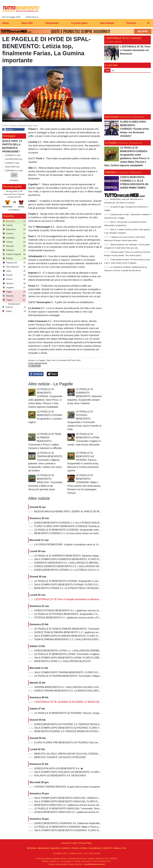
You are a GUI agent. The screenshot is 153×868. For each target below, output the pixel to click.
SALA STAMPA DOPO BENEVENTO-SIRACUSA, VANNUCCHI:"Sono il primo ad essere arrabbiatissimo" (89, 798)
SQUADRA (55, 848)
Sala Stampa (112, 117)
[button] (14, 175)
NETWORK (32, 848)
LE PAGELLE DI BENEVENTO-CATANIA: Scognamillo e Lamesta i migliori (73, 581)
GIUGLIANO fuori (13, 167)
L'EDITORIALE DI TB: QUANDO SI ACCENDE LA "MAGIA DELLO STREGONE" (76, 702)
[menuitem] (148, 23)
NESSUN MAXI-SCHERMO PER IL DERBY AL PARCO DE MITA (68, 512)
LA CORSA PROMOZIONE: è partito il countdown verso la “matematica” (72, 545)
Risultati (14, 180)
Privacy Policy (85, 843)
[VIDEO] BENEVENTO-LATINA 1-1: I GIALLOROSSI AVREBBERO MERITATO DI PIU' (80, 651)
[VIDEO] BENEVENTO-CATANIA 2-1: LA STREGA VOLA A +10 (67, 570)
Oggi (107, 71)
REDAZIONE (43, 848)
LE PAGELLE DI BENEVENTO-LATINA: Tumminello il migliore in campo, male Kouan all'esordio (84, 654)
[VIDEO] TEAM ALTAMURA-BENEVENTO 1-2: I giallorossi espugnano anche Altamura (80, 632)
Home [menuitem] (6, 23)
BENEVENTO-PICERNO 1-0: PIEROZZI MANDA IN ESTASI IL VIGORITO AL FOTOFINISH (82, 731)
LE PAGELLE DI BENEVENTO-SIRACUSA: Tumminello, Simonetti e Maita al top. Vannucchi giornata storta (46, 482)
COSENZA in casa (13, 155)
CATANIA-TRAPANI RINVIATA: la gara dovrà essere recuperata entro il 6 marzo (76, 787)
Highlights (111, 172)
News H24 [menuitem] (27, 23)
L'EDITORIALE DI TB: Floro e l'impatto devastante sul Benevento (68, 599)
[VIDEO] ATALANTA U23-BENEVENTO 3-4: (57, 768)
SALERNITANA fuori (14, 159)
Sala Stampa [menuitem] (107, 23)
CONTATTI (107, 848)
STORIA (84, 848)
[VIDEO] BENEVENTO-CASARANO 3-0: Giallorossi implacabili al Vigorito (73, 823)
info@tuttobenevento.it (94, 864)
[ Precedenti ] (14, 210)
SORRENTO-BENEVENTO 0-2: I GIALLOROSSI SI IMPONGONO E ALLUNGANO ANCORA (83, 563)
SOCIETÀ (66, 848)
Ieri (113, 71)
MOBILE (117, 848)
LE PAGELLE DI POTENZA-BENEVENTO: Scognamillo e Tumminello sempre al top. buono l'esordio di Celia (91, 614)
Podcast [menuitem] (131, 23)
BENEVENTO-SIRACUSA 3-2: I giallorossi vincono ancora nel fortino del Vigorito (76, 805)
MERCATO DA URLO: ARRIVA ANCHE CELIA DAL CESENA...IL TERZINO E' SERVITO (80, 754)
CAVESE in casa (12, 163)
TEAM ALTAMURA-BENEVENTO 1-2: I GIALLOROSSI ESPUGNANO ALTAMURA (77, 639)
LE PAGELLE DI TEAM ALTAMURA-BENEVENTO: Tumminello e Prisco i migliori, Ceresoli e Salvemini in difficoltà (45, 441)
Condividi (36, 374)
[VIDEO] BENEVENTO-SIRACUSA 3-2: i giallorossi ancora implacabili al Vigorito (76, 812)
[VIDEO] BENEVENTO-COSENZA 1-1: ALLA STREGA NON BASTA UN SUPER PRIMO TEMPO (85, 523)
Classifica (9, 216)
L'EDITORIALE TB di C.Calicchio (123, 38)
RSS (124, 848)
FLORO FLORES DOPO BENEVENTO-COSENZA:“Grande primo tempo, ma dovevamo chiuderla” (86, 526)
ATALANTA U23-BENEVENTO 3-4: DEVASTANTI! (60, 776)
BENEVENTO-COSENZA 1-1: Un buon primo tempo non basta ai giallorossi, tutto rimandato (82, 533)
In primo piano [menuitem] (79, 23)
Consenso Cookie (69, 843)
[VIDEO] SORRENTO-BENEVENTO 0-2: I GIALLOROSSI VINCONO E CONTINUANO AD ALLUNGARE (89, 566)
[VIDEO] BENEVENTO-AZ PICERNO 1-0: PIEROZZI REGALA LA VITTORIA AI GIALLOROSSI (84, 724)
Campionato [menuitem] (52, 23)
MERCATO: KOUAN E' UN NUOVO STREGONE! (60, 757)
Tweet (52, 374)
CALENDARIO (95, 848)
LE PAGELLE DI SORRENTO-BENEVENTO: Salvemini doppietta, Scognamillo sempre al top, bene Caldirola (85, 396)
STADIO (75, 848)
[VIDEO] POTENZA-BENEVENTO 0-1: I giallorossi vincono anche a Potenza (74, 611)
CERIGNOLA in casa (14, 171)
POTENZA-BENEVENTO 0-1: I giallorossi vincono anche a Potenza (70, 618)
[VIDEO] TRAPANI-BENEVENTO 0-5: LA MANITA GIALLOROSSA (69, 691)
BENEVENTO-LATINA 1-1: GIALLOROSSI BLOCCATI (63, 661)
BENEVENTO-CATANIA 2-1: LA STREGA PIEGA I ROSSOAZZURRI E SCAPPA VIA (78, 588)
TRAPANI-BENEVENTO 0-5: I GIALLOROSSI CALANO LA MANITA (70, 687)
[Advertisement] (128, 93)
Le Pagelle (40, 360)
